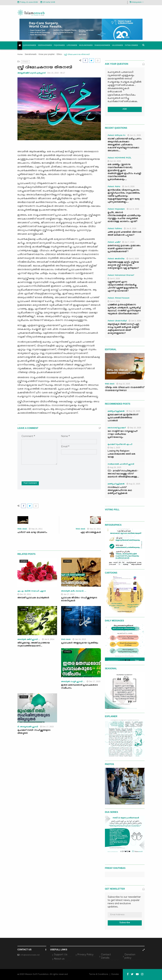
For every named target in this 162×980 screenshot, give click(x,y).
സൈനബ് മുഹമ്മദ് (117, 428)
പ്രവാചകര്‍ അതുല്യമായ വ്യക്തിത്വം (80, 643)
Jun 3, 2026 (135, 321)
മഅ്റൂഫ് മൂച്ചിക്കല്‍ (116, 411)
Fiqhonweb (59, 45)
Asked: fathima (115, 229)
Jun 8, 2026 (130, 228)
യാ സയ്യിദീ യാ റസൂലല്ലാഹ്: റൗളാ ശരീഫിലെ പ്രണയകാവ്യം (123, 434)
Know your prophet (47, 54)
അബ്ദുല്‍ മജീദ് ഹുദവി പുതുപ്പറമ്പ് (31, 73)
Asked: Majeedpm (116, 209)
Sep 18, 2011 (94, 529)
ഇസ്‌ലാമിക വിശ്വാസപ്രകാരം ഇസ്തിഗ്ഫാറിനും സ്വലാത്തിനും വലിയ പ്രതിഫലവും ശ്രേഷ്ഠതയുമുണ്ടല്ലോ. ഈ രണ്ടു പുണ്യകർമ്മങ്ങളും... (124, 196)
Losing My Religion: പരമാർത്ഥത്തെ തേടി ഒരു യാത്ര (121, 454)
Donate (115, 974)
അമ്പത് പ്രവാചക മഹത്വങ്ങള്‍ (33, 598)
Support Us (61, 955)
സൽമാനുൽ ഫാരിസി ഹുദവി (121, 464)
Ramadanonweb (102, 45)
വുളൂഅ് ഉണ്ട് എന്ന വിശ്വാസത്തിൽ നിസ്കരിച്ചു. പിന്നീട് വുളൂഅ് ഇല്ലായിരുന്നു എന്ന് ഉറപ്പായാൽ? (123, 287)
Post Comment (30, 483)
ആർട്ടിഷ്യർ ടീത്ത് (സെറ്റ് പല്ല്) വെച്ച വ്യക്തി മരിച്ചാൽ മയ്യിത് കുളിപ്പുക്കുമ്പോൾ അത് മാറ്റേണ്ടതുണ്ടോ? (123, 329)
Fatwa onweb (131, 45)
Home (20, 55)
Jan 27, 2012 (68, 594)
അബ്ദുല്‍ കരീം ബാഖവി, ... (74, 591)
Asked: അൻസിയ (116, 259)
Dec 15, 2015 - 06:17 (56, 73)
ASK (125, 109)
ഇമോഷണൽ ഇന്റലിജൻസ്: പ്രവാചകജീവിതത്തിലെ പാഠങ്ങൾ (123, 418)
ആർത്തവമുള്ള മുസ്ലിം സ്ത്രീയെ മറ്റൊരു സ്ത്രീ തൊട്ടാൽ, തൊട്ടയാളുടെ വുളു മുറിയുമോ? (123, 265)
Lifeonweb (72, 45)
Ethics (59, 54)
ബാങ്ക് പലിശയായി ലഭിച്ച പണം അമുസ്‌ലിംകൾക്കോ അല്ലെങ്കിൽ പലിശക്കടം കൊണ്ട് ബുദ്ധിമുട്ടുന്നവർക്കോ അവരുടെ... (125, 145)
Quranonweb (29, 45)
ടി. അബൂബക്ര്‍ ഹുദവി (28, 727)
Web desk (22, 529)
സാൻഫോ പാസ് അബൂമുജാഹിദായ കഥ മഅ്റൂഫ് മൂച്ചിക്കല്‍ (120, 491)
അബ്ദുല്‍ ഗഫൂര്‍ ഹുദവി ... (73, 682)
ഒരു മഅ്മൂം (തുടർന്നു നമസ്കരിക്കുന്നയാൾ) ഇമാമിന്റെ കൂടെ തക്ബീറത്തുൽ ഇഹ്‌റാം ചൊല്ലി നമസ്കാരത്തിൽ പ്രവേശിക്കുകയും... (124, 172)
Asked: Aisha (114, 187)
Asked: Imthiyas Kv (117, 136)
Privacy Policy (85, 955)
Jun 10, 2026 (114, 161)
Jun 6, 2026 (133, 259)
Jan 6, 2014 (48, 639)
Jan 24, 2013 (79, 639)
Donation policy (130, 956)
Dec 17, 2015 (93, 681)
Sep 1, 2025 (114, 448)
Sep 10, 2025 (134, 428)
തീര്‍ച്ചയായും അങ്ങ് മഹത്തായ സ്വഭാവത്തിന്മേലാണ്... (34, 645)
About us (59, 959)
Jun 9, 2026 (128, 186)
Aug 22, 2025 (133, 484)
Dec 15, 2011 (24, 594)
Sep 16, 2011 (36, 529)
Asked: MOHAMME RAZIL (120, 158)
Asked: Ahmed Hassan (119, 298)
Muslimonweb (86, 45)
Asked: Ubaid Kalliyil (117, 321)
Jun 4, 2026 (114, 301)
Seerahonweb (45, 45)
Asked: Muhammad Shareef (121, 276)
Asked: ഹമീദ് (114, 242)
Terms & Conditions (99, 974)
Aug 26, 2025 (114, 467)
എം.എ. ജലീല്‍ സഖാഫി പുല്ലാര (32, 591)
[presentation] (42, 471)
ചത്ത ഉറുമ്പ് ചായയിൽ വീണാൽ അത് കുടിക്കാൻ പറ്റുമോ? (124, 234)
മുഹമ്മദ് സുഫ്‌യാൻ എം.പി (120, 445)
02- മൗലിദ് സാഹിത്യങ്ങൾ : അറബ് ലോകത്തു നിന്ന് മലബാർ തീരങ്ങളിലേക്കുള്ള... (123, 474)
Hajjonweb (118, 45)
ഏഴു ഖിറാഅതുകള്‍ (91, 533)
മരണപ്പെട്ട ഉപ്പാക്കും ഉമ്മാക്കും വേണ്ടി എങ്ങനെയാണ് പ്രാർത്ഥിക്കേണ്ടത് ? (124, 249)
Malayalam (137, 2)
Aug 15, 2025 (123, 384)
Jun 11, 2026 (134, 135)
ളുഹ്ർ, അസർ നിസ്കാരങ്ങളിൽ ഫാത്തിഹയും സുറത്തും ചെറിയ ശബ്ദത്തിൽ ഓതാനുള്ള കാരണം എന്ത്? (124, 217)
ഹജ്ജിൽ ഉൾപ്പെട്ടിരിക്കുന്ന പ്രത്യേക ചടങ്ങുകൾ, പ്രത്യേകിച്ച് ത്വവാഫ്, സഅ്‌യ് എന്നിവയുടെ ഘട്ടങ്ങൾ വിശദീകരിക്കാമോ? (124, 309)
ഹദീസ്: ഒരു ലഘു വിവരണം (32, 533)
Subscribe (125, 923)
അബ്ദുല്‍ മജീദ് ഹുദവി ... (29, 640)
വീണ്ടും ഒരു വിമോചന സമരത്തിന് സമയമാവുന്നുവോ (125, 389)
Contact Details (106, 956)
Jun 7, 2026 (128, 242)
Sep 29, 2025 (133, 411)
